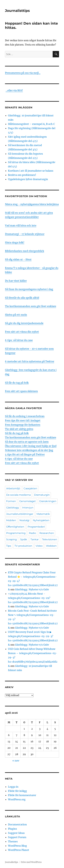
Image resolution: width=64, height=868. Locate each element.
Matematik (43, 514)
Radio (32, 533)
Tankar (35, 539)
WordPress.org (17, 799)
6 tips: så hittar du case (19, 340)
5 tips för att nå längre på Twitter (25, 454)
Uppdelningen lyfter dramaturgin (28, 179)
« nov (16, 761)
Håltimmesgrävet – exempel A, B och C (31, 124)
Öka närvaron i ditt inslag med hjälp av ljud (31, 446)
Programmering (16, 533)
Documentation (17, 824)
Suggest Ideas (16, 833)
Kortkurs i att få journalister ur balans (31, 171)
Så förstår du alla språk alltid (22, 298)
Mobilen (11, 520)
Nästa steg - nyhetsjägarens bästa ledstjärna (32, 204)
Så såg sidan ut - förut (18, 259)
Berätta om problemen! (22, 175)
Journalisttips (17, 11)
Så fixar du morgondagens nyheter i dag (29, 289)
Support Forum (17, 837)
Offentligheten (15, 527)
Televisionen (50, 539)
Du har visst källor (16, 281)
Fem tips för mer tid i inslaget (23, 420)
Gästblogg (12, 508)
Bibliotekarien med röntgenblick (25, 251)
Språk (24, 539)
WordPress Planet (19, 850)
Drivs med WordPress (31, 862)
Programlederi (36, 527)
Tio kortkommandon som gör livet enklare (31, 306)
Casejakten (30, 488)
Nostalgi (24, 520)
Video (39, 546)
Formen (11, 501)
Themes (13, 841)
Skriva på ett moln (16, 315)
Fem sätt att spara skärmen (21, 391)
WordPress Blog (17, 846)
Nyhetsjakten (41, 520)
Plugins (12, 829)
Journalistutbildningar (20, 514)
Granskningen (48, 501)
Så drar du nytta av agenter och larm (27, 442)
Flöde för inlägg (17, 791)
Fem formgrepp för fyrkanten (23, 425)
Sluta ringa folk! (15, 242)
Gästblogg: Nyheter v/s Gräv (32, 589)
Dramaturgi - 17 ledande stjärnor (25, 234)
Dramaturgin (42, 495)
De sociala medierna (18, 495)
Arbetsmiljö (13, 488)
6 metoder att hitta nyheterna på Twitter (30, 361)
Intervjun (28, 508)
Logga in (13, 787)
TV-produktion (23, 546)
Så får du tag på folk (17, 383)
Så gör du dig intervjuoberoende (24, 323)
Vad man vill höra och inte (21, 225)
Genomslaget (28, 501)
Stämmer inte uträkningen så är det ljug (29, 450)
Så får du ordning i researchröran (25, 416)
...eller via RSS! (14, 90)
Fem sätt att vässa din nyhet (22, 332)
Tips (9, 546)
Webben (51, 546)
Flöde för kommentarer (22, 795)
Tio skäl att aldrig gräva (19, 429)
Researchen (47, 533)
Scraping (11, 539)
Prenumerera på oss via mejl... (23, 73)
